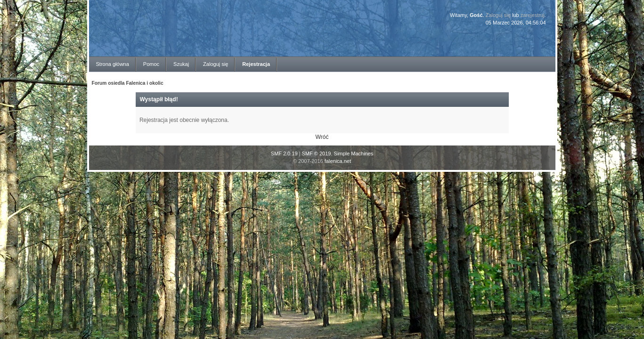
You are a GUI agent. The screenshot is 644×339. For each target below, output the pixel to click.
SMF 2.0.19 (284, 153)
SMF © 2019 (317, 153)
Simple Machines (354, 153)
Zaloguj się (498, 15)
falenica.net (338, 161)
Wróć (322, 137)
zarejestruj (533, 15)
